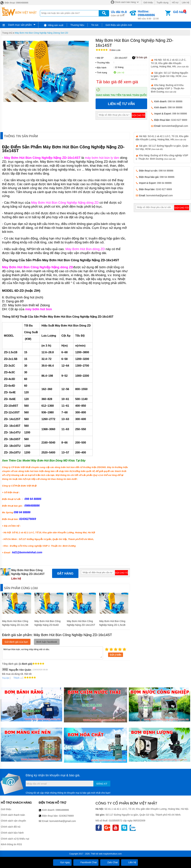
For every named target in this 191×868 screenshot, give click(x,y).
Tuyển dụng (162, 2)
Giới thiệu (148, 2)
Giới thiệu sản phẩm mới (119, 25)
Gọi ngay (62, 862)
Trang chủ (7, 33)
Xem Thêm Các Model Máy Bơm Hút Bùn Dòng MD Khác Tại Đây (44, 461)
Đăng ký (102, 784)
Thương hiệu (77, 25)
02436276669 (66, 816)
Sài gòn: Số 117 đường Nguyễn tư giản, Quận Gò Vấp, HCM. (170, 76)
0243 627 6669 (179, 120)
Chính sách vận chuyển (13, 821)
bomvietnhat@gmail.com (175, 126)
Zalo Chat (110, 862)
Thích (15, 678)
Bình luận (115, 50)
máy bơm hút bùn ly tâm (102, 158)
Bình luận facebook (47, 642)
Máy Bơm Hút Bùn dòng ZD (85, 249)
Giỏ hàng (180, 12)
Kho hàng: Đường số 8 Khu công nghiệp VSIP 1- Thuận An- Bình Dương (168, 88)
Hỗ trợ (175, 2)
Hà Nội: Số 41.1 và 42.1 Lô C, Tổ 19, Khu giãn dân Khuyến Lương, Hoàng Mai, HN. (170, 63)
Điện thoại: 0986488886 (14, 3)
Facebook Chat (86, 862)
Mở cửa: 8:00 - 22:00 (151, 15)
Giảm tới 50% (119, 13)
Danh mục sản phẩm (20, 25)
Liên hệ (186, 2)
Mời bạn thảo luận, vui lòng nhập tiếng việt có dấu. (53, 653)
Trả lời (5, 678)
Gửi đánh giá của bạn (16, 642)
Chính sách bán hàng (125, 2)
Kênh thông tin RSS (11, 844)
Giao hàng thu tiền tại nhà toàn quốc (122, 95)
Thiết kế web (97, 854)
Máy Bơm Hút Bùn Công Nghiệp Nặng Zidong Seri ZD (41, 33)
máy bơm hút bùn (39, 309)
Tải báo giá (140, 58)
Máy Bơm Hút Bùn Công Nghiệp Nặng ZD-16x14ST (42, 158)
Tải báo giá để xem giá (117, 82)
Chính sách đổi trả (11, 827)
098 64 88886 (175, 101)
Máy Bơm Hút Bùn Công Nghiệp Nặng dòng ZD (65, 203)
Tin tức (95, 25)
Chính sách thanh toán (13, 815)
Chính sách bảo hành (12, 833)
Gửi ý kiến (116, 655)
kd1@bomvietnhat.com (27, 552)
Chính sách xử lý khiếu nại (15, 839)
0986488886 (62, 810)
